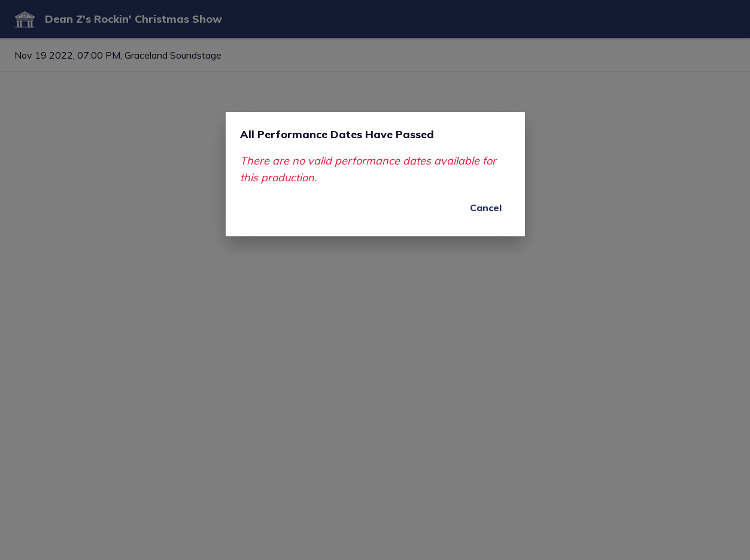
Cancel (486, 208)
